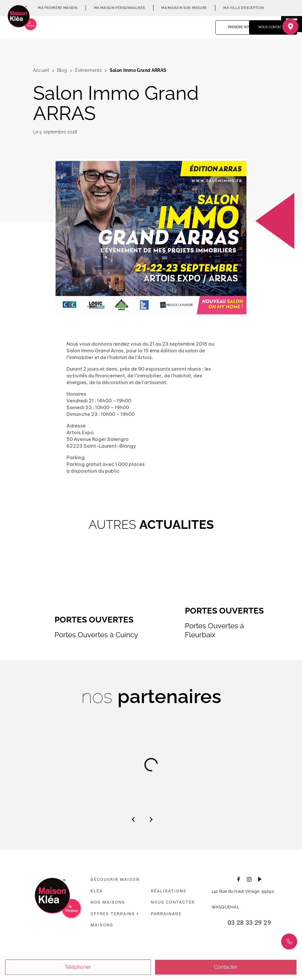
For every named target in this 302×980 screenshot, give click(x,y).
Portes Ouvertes (94, 620)
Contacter (226, 967)
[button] (133, 820)
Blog (62, 70)
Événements (88, 70)
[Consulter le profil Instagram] (249, 879)
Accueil (41, 70)
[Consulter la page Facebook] (238, 879)
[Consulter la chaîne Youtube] (260, 879)
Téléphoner (78, 967)
